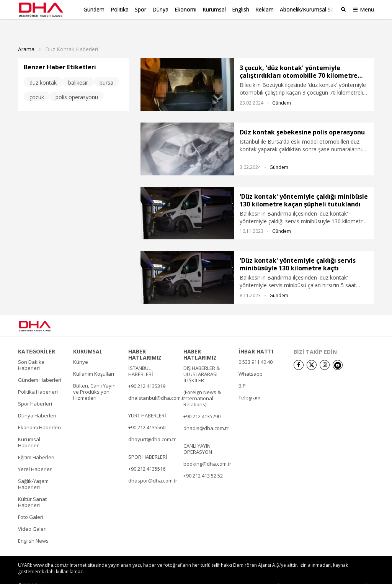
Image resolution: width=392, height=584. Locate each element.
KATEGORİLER (37, 339)
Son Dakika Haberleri (31, 353)
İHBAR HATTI (256, 339)
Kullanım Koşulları (94, 362)
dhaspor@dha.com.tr (153, 468)
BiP (242, 373)
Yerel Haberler (35, 457)
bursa (106, 70)
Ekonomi (185, 9)
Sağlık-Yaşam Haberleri (33, 472)
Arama (26, 37)
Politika (120, 9)
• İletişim (284, 573)
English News (33, 528)
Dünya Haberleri (37, 403)
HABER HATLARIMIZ (145, 342)
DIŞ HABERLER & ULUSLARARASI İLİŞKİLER (202, 362)
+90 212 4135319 (147, 374)
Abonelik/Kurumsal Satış (310, 9)
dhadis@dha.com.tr (206, 416)
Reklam (265, 9)
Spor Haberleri (35, 391)
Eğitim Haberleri (36, 445)
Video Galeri (32, 517)
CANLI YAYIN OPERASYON (198, 437)
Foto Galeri (31, 505)
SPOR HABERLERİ (148, 445)
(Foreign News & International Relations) (202, 386)
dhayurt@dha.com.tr (152, 427)
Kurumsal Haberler (29, 430)
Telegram (249, 385)
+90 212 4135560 (147, 415)
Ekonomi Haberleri (39, 415)
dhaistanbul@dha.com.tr (157, 386)
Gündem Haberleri (40, 368)
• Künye (260, 573)
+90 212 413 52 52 (203, 463)
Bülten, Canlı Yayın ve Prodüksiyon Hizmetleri (94, 380)
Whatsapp (251, 362)
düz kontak (43, 70)
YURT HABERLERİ (147, 403)
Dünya (160, 9)
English (241, 9)
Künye (81, 350)
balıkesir (78, 70)
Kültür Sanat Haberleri (32, 490)
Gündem (94, 9)
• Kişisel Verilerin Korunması (329, 573)
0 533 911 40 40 (256, 350)
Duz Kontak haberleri (72, 37)
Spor (140, 9)
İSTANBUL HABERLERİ (141, 359)
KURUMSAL (88, 339)
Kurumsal (214, 9)
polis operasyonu (77, 85)
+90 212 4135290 (202, 404)
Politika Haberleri (38, 380)
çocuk (37, 85)
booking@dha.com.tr (207, 451)
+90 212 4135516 (147, 456)
